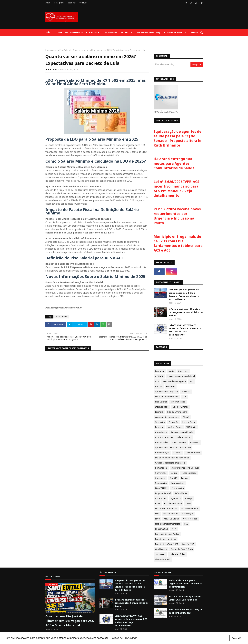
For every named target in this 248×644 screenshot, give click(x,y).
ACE (157, 381)
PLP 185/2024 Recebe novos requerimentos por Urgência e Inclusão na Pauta (177, 216)
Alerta (171, 371)
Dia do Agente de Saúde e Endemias (172, 458)
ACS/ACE (159, 376)
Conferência (161, 473)
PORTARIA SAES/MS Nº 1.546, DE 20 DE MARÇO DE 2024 (185, 611)
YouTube (83, 3)
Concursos (183, 371)
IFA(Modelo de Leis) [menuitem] (148, 32)
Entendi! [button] (236, 638)
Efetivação (174, 422)
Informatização (178, 402)
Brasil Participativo (173, 503)
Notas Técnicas (190, 519)
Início (48, 3)
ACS (192, 381)
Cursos (159, 386)
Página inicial (51, 50)
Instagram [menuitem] (110, 32)
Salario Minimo (184, 437)
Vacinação (160, 422)
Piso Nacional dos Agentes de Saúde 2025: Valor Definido (185, 598)
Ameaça (188, 498)
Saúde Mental (181, 493)
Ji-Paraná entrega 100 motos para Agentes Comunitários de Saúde (174, 163)
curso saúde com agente (167, 417)
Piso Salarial (65, 50)
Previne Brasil (189, 422)
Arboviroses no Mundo (182, 432)
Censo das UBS (193, 453)
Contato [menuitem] (53, 40)
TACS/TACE (160, 554)
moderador (51, 69)
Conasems (160, 478)
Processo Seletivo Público (167, 534)
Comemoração (162, 453)
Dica (157, 514)
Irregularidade (178, 483)
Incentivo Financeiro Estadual (185, 468)
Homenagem (161, 468)
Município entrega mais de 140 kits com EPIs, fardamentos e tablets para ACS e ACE (178, 243)
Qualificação (161, 549)
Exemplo (159, 412)
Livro (158, 519)
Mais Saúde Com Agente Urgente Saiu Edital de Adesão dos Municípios (185, 584)
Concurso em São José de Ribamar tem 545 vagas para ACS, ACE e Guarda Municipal (70, 621)
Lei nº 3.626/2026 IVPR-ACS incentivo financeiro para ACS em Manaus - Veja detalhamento (176, 189)
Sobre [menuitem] (194, 32)
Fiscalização (188, 514)
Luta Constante (179, 442)
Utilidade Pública (178, 554)
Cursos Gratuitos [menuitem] (175, 32)
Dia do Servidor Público (166, 509)
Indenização (161, 483)
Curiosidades (162, 442)
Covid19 (173, 478)
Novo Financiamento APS (167, 397)
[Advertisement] (143, 17)
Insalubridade (162, 407)
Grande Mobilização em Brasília (170, 463)
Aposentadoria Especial (166, 392)
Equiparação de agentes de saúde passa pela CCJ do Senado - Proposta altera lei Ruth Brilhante (178, 138)
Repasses (195, 442)
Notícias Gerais (175, 427)
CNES (188, 503)
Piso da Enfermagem (177, 412)
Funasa (185, 478)
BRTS (158, 503)
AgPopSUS (176, 498)
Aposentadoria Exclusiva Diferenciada (173, 448)
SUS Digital (191, 427)
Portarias (171, 386)
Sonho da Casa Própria (182, 549)
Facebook (71, 3)
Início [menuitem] (49, 32)
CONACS (178, 453)
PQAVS (186, 417)
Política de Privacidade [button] (124, 638)
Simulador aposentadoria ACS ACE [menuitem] (78, 32)
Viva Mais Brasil (163, 559)
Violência (186, 392)
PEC (186, 524)
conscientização (189, 473)
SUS (184, 397)
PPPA (174, 529)
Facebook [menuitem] (127, 32)
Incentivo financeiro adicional (181, 376)
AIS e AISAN (161, 498)
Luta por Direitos (181, 407)
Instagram (59, 3)
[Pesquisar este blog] (172, 64)
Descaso (159, 427)
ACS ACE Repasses (164, 437)
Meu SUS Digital (171, 519)
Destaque (160, 371)
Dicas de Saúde (171, 514)
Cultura (174, 473)
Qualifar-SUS (188, 544)
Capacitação (161, 432)
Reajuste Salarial (163, 493)
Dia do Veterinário (190, 509)
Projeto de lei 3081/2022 (167, 544)
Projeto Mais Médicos (166, 539)
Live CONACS (161, 488)
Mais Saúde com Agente (174, 381)
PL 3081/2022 (161, 529)
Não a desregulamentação (168, 524)
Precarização (178, 488)
